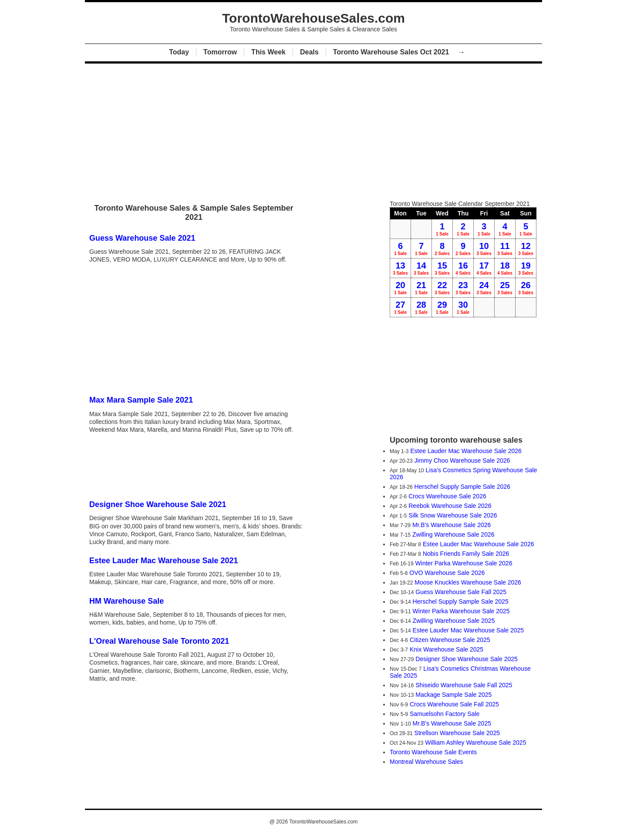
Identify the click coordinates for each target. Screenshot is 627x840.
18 (505, 268)
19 (526, 268)
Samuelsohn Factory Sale (445, 714)
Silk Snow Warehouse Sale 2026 (453, 515)
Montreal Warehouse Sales (426, 762)
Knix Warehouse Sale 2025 (447, 649)
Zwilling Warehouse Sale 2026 (453, 534)
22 (442, 288)
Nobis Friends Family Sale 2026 (466, 554)
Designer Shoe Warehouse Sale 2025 (467, 659)
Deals (309, 52)
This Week (268, 52)
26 (526, 288)
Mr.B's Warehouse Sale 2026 (452, 525)
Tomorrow (220, 52)
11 (505, 249)
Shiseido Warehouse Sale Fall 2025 (464, 685)
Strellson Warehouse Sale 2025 (457, 733)
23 (463, 288)
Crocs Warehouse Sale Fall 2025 (454, 704)
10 (484, 249)
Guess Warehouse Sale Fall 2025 (461, 592)
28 (421, 307)
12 (526, 249)
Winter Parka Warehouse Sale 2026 (464, 563)
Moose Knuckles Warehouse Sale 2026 (468, 582)
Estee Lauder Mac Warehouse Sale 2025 (469, 630)
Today (179, 52)
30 (463, 307)
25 (505, 288)
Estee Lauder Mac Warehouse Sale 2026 (466, 451)
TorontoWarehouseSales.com (323, 822)
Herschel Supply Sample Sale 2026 (462, 487)
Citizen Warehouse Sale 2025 (450, 640)
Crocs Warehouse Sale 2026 (447, 496)
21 (421, 288)
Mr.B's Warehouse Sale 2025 (452, 723)
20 (400, 288)
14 (421, 268)
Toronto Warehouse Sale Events (433, 752)
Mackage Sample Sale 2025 (453, 695)
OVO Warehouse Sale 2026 (447, 573)
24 (484, 288)
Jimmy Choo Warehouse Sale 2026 (462, 460)
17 (484, 268)
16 (463, 268)
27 (400, 307)
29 (442, 307)
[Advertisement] (313, 130)
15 (442, 268)
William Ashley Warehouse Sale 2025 (475, 743)
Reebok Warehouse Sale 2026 (450, 506)
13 (400, 268)
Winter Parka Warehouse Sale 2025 (461, 611)
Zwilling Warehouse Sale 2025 (454, 621)
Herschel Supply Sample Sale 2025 (461, 601)
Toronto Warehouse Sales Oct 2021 (392, 52)
